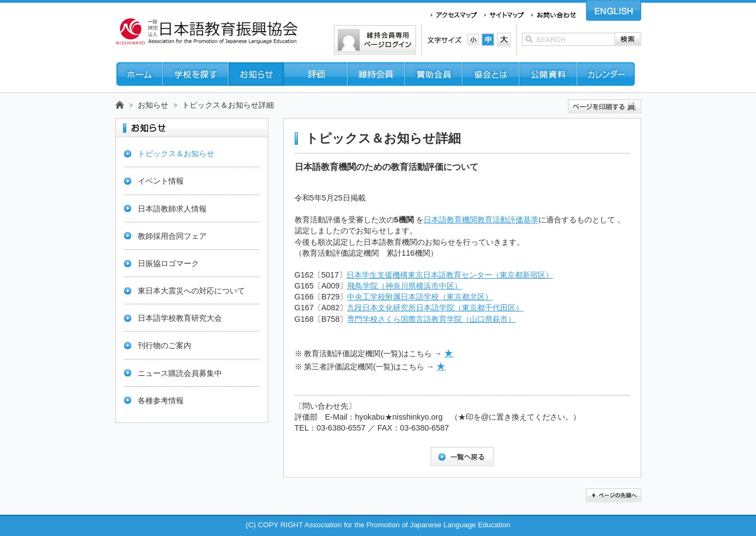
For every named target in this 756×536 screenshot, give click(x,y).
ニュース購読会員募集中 (180, 373)
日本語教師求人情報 (172, 209)
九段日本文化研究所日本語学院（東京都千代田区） (435, 308)
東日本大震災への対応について (191, 291)
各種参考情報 (161, 400)
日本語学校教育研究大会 (180, 318)
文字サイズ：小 (473, 40)
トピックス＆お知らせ (176, 154)
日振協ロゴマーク (168, 263)
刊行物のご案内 (165, 345)
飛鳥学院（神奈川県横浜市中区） (405, 286)
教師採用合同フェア (172, 236)
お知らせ (153, 105)
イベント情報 (161, 181)
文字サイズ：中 (488, 40)
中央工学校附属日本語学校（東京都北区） (420, 297)
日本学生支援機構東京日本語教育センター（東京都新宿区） (450, 275)
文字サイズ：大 (504, 40)
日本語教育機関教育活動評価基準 (481, 220)
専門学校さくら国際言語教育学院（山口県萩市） (431, 319)
